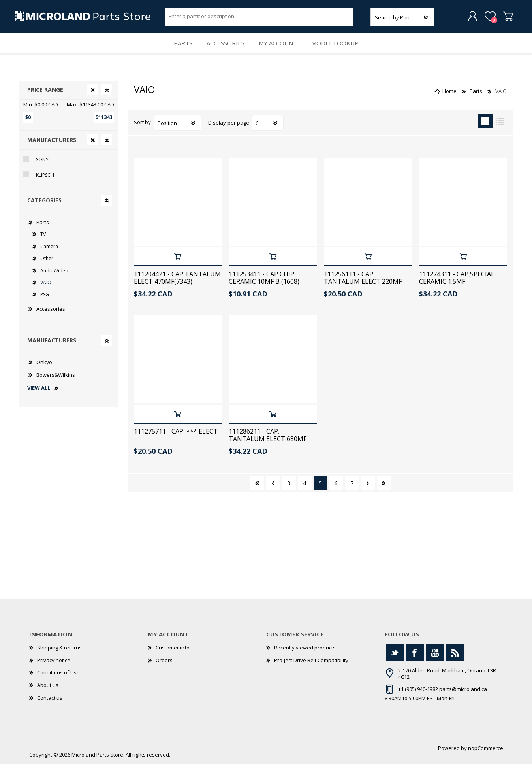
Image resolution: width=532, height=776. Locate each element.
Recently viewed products (305, 660)
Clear (93, 102)
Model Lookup (341, 52)
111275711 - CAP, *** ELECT (176, 444)
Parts (178, 52)
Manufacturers (52, 152)
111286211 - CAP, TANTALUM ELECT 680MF (268, 447)
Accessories (224, 52)
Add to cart (178, 269)
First (257, 496)
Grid (485, 133)
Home (449, 103)
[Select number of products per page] (268, 135)
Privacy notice (54, 672)
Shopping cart (504, 19)
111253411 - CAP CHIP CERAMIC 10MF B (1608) (264, 290)
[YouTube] (435, 665)
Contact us (50, 710)
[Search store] (259, 19)
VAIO (46, 295)
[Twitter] (395, 665)
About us (48, 697)
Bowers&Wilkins (56, 387)
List (500, 133)
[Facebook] (415, 665)
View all (39, 400)
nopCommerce (486, 760)
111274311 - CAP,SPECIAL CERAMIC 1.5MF (457, 290)
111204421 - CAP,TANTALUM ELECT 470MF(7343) (177, 290)
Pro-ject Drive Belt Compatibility (311, 672)
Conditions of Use (58, 685)
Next (368, 496)
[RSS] (455, 665)
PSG (45, 307)
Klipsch (45, 187)
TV (43, 246)
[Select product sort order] (178, 135)
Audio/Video (54, 282)
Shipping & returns (59, 660)
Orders (164, 672)
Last (384, 496)
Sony (42, 172)
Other (47, 271)
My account (280, 52)
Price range (45, 102)
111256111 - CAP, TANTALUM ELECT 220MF (363, 290)
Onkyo (44, 374)
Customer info (173, 660)
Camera (49, 259)
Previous (273, 496)
